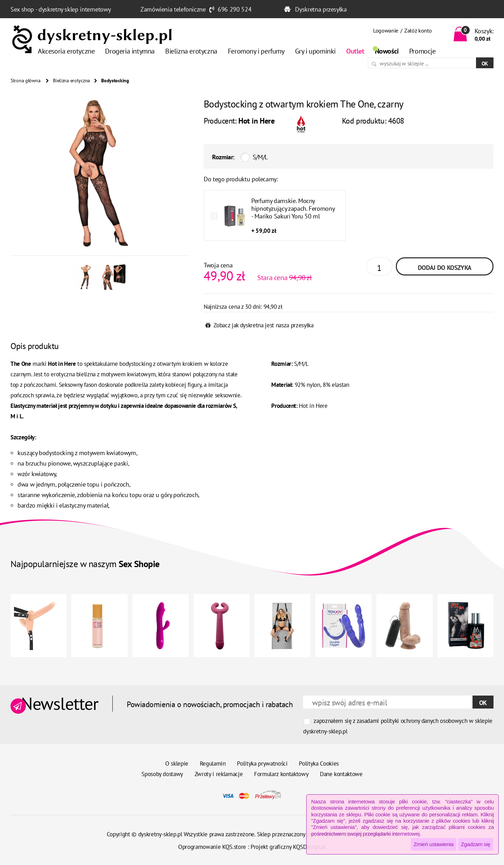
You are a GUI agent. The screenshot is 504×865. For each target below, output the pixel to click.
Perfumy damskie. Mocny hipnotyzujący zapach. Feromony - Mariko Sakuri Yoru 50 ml (293, 208)
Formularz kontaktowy (281, 774)
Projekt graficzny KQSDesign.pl (288, 847)
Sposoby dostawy (162, 774)
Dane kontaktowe (341, 774)
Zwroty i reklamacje (219, 774)
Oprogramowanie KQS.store (212, 847)
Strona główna (25, 81)
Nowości (387, 51)
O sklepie (177, 763)
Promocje (422, 51)
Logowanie (386, 30)
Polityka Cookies (319, 763)
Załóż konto (418, 30)
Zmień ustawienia (434, 844)
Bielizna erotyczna (191, 51)
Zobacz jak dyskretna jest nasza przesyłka (263, 325)
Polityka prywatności (262, 763)
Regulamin (213, 763)
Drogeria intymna (130, 51)
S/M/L (260, 157)
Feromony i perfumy (256, 51)
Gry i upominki (315, 51)
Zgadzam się (476, 844)
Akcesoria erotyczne (66, 51)
